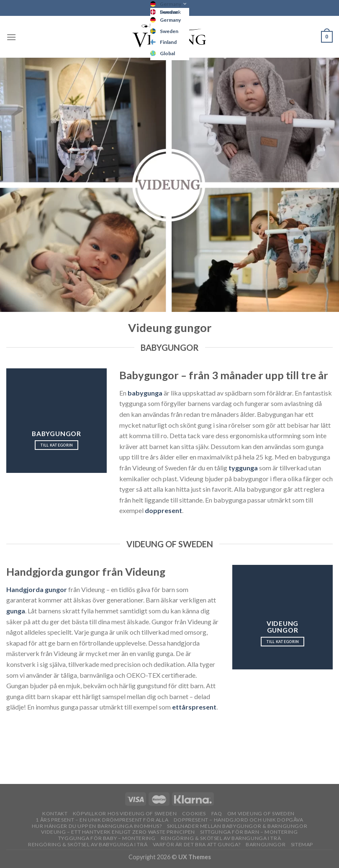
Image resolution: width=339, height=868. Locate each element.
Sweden (169, 31)
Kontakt (55, 813)
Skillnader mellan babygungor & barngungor (237, 826)
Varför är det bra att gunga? (197, 844)
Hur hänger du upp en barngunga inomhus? (97, 826)
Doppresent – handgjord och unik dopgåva (239, 820)
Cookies (194, 813)
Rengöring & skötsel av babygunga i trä (88, 844)
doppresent (163, 510)
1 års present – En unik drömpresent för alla (102, 820)
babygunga (145, 393)
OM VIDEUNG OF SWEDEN (261, 813)
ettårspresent (194, 707)
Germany (171, 4)
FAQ (217, 813)
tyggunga (243, 468)
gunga (16, 611)
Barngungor (266, 844)
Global (167, 53)
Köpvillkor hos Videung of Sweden (125, 813)
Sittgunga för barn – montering (249, 832)
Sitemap (302, 844)
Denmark (170, 12)
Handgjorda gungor (37, 589)
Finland (168, 42)
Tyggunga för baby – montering (107, 838)
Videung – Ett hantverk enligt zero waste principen (118, 832)
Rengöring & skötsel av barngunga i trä (221, 838)
